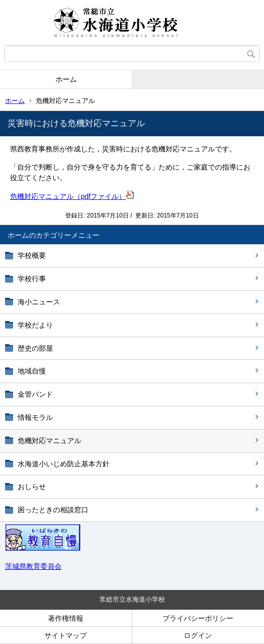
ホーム (66, 79)
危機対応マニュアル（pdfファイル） (72, 196)
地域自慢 (32, 371)
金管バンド (35, 394)
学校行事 (32, 279)
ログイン (198, 635)
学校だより (35, 325)
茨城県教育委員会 (33, 566)
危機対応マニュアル (49, 441)
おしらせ (32, 487)
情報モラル (35, 417)
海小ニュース (39, 302)
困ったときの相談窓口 (53, 510)
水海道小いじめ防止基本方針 (64, 464)
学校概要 (32, 255)
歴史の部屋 (35, 348)
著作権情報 (66, 618)
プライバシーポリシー (198, 618)
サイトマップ (66, 635)
